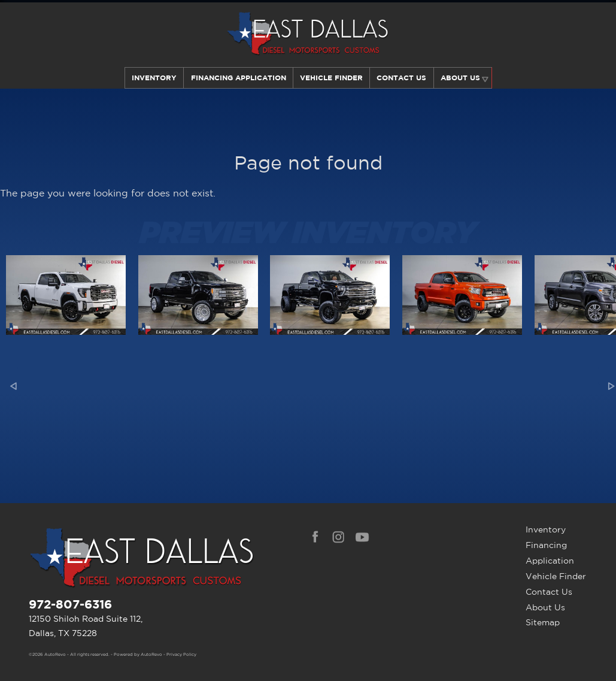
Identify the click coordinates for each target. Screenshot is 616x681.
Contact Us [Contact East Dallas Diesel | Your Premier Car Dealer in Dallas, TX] (402, 78)
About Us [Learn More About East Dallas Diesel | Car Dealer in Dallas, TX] (461, 78)
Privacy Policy (181, 655)
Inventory (153, 78)
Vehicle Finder (556, 576)
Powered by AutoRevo (138, 655)
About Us (545, 607)
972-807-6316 (70, 604)
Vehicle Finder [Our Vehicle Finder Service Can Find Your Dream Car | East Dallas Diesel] (331, 78)
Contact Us (549, 592)
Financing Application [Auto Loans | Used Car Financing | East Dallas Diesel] (237, 78)
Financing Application (550, 553)
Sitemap (543, 622)
